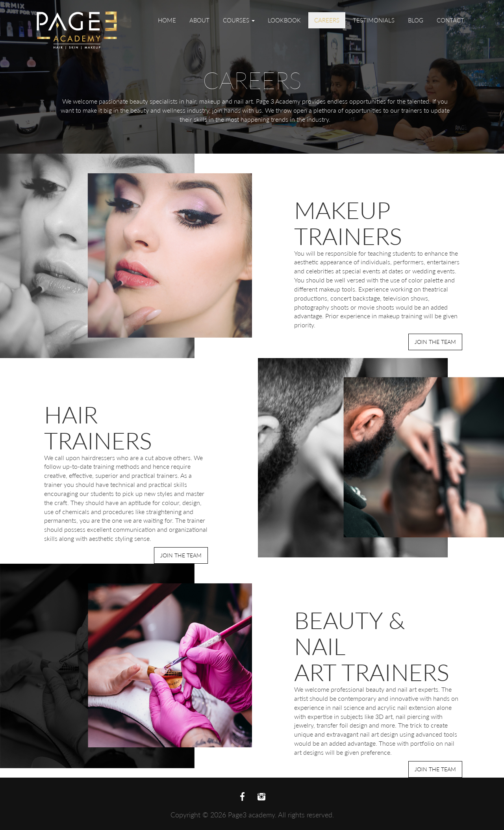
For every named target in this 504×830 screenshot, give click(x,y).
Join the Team (435, 342)
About (199, 20)
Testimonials (374, 20)
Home (167, 20)
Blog (416, 20)
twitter (261, 797)
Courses (239, 20)
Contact (450, 20)
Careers (327, 20)
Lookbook (284, 20)
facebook (243, 797)
